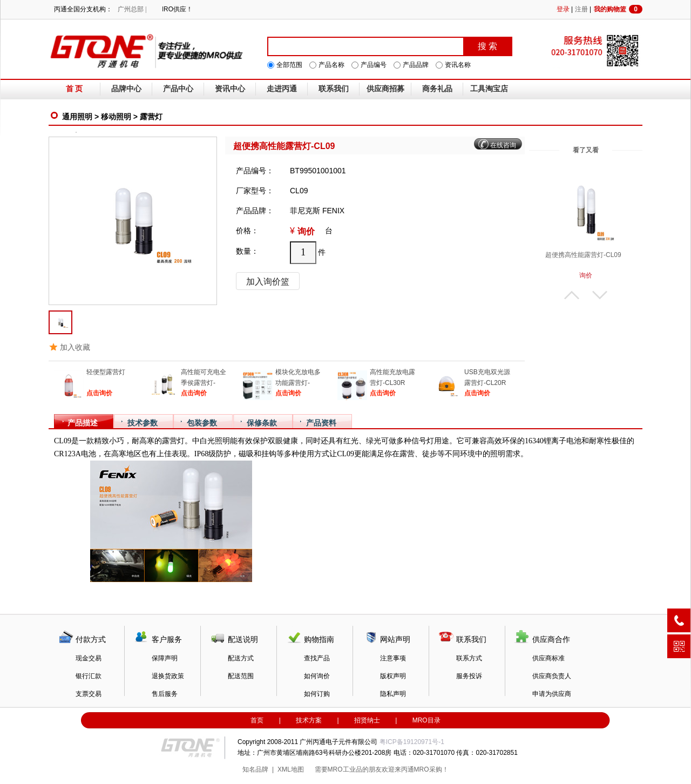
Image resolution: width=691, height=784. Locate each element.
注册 (581, 9)
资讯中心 (230, 89)
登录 (563, 9)
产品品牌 (416, 65)
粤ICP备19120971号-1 (412, 742)
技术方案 (309, 720)
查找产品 (317, 658)
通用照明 (77, 117)
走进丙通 (282, 89)
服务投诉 (469, 676)
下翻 (600, 295)
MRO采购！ (431, 769)
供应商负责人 (552, 676)
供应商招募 (385, 89)
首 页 (74, 89)
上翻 (572, 295)
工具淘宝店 (489, 89)
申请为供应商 (552, 694)
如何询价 (317, 676)
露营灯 (151, 117)
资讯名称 (458, 65)
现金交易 (89, 658)
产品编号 (374, 65)
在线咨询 (503, 145)
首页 (257, 720)
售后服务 (165, 694)
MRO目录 (426, 720)
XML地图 (291, 769)
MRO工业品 (345, 769)
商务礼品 (437, 89)
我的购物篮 (618, 9)
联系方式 (469, 658)
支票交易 (89, 694)
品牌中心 (126, 89)
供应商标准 (548, 658)
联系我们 (334, 89)
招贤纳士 (367, 720)
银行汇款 (89, 676)
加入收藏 (75, 347)
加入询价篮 (268, 282)
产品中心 (178, 89)
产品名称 (331, 65)
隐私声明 (393, 694)
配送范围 (241, 676)
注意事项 (393, 658)
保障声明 (165, 658)
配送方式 (241, 658)
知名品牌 (255, 769)
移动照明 (116, 117)
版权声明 (393, 676)
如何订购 (317, 694)
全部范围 (289, 65)
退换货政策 (168, 676)
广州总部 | (132, 9)
